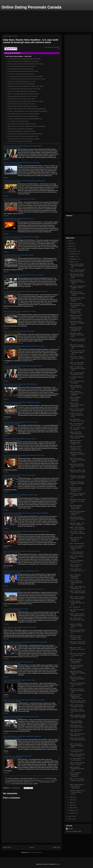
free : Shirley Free (75, 607)
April (71, 805)
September (73, 259)
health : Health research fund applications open (77, 615)
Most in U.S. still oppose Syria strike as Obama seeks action (24, 94)
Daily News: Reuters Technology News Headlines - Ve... (76, 329)
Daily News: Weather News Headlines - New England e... (77, 305)
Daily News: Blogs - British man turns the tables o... (77, 702)
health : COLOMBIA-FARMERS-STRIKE (76, 722)
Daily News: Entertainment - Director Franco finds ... (77, 341)
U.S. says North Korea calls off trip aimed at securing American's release (27, 79)
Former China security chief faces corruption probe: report (23, 136)
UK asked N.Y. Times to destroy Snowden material (21, 74)
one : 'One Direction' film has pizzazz (77, 382)
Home (32, 847)
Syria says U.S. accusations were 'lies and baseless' (22, 84)
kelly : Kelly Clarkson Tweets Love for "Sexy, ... (77, 620)
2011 (70, 819)
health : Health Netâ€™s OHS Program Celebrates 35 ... (77, 786)
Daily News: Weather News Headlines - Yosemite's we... (76, 661)
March (72, 808)
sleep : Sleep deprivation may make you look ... (77, 374)
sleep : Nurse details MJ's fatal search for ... (77, 735)
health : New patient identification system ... (77, 726)
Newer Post (7, 847)
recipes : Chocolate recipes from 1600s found (76, 626)
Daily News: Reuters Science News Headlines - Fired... (76, 448)
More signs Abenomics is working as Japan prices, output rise (24, 139)
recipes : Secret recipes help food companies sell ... (77, 266)
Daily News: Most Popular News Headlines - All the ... (77, 632)
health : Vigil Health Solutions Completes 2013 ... (76, 746)
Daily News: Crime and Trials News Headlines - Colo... (77, 484)
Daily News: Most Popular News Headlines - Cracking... (77, 513)
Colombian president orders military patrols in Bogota (22, 99)
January (72, 813)
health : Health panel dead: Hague (76, 566)
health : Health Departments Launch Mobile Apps (76, 405)
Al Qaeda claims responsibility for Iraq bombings (20, 129)
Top (59, 148)
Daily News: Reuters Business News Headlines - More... (76, 638)
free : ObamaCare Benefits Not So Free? (77, 420)
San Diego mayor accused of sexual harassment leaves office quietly (26, 64)
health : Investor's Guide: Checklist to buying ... (77, 410)
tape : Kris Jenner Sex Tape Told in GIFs (76, 424)
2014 (70, 246)
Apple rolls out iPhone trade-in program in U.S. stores (22, 81)
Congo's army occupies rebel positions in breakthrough (22, 91)
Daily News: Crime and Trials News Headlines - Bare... (77, 691)
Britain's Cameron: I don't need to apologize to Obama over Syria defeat (27, 126)
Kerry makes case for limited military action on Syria (21, 104)
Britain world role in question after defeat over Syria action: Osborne (25, 134)
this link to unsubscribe (40, 778)
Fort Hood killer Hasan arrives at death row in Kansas (22, 66)
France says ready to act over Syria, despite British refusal (23, 116)
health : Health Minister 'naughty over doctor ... (77, 706)
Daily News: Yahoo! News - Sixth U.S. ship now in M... (77, 478)
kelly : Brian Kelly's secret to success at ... (77, 429)
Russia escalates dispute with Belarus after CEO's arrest (23, 106)
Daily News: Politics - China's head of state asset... (77, 335)
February (73, 810)
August (72, 262)
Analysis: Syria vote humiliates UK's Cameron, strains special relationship (27, 109)
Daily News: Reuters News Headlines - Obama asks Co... (77, 288)
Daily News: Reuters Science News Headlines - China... (76, 317)
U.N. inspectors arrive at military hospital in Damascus (22, 124)
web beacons (35, 782)
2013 (70, 249)
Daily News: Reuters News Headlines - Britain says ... (77, 643)
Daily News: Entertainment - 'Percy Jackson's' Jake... (77, 685)
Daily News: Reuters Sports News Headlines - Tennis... (77, 679)
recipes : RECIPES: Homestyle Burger (76, 433)
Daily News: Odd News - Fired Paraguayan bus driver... (77, 466)
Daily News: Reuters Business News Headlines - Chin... (76, 311)
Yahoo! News (47, 47)
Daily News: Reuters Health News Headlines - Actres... (77, 673)
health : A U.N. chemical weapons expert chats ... (77, 780)
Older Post (56, 847)
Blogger (57, 864)
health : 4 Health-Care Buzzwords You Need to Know (77, 368)
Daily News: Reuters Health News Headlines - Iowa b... (77, 454)
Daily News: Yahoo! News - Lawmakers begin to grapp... (77, 352)
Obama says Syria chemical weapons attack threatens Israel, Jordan (26, 86)
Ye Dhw (70, 829)
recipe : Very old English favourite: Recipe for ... (77, 363)
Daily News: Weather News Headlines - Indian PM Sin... (76, 507)
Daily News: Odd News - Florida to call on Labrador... (77, 667)
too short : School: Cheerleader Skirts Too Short (77, 603)
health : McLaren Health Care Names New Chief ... (77, 740)
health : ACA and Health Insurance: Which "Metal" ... (77, 548)
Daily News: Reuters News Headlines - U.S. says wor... (77, 501)
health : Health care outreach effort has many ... (76, 387)
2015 (70, 244)
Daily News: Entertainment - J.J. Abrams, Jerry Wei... (77, 495)
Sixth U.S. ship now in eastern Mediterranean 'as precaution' (24, 61)
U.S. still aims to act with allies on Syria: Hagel (20, 141)
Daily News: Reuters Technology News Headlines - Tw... (76, 489)
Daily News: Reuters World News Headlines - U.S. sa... (77, 519)
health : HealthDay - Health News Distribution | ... (75, 399)
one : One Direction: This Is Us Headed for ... (77, 759)
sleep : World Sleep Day (77, 543)
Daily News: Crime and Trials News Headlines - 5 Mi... (77, 347)
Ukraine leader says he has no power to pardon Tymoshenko (24, 114)
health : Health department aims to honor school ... (77, 271)
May (71, 802)
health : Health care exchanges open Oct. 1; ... (77, 571)
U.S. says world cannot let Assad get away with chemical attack (24, 59)
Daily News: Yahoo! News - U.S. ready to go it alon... (77, 655)
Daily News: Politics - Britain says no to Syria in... (77, 649)
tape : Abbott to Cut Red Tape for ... (77, 610)
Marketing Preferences (46, 780)
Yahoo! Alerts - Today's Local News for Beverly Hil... (77, 358)
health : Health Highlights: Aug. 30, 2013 (77, 437)
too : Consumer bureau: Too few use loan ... (77, 751)
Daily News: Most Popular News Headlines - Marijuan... (77, 299)
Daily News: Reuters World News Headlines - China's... (77, 323)
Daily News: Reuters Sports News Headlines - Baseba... (77, 460)
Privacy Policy (8, 784)
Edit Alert (57, 47)
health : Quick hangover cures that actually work (77, 528)
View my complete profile (74, 831)
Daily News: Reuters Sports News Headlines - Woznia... (77, 293)
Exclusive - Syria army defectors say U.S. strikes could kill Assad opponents (28, 111)
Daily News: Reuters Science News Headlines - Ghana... (76, 696)
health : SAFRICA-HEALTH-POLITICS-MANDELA (76, 393)
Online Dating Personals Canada (31, 7)
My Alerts (53, 47)
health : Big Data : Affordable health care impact (77, 769)
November (73, 254)
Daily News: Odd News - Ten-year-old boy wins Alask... (77, 276)
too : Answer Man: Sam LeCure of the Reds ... (77, 553)
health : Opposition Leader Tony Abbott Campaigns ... (77, 593)
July (71, 797)
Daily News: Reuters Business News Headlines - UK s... (76, 442)
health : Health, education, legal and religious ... (77, 755)
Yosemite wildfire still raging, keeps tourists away (21, 69)
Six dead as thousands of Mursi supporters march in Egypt (23, 71)
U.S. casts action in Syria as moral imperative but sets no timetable (25, 76)
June (71, 800)
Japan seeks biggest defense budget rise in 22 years (22, 131)
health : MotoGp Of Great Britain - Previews (77, 764)
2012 (70, 816)
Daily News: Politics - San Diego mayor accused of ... (77, 472)
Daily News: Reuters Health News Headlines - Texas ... (77, 282)
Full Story (6, 160)
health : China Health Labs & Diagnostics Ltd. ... (77, 588)
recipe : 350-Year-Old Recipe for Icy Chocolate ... (76, 539)
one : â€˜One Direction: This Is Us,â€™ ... (76, 561)
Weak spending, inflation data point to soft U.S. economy (23, 96)
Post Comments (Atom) (35, 852)
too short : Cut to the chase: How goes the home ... (77, 415)
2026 (70, 241)
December (73, 251)
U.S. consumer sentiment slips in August (18, 121)
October (72, 256)
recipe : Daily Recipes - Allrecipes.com (76, 730)
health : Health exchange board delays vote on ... (77, 598)
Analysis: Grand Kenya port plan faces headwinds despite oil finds (25, 119)
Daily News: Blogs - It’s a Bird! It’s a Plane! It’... (77, 524)
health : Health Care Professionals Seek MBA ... (76, 582)
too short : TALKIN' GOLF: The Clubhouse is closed (77, 792)
